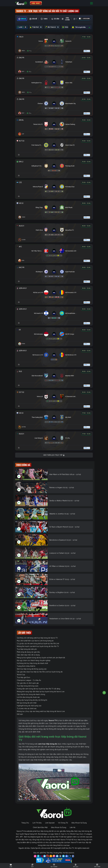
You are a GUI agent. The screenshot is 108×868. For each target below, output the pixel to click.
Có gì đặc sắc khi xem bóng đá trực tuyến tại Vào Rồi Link (38, 644)
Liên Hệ (73, 827)
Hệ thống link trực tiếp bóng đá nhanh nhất (32, 663)
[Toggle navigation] (91, 3)
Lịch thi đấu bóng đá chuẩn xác (28, 697)
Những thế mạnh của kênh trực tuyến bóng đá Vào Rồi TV (38, 646)
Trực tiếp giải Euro (24, 677)
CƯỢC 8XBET (36, 3)
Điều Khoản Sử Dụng (79, 823)
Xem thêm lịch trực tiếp (54, 455)
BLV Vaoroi (52, 27)
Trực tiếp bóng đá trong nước (28, 686)
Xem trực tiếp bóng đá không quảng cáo (32, 669)
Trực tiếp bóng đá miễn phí (27, 649)
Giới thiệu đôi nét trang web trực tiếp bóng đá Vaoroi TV (37, 638)
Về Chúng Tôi (63, 823)
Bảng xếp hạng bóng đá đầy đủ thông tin (32, 700)
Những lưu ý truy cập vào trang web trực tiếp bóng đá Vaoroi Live (41, 711)
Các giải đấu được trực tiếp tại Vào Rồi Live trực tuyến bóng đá (40, 672)
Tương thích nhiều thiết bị (26, 666)
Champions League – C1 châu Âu (29, 680)
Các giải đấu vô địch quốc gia (28, 683)
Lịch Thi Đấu (37, 823)
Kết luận (20, 714)
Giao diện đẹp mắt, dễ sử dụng (28, 655)
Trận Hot (36, 27)
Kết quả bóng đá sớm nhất (27, 703)
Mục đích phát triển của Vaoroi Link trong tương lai (35, 641)
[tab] (22, 19)
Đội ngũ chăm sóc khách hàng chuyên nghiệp (34, 660)
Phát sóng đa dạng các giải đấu (28, 652)
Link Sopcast (50, 823)
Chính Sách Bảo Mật (40, 827)
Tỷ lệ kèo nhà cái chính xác (27, 709)
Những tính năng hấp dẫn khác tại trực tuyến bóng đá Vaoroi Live (41, 692)
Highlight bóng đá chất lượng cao (29, 706)
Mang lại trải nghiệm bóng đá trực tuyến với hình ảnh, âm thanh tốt (41, 658)
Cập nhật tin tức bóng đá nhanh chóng (31, 694)
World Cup (21, 675)
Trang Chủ (25, 823)
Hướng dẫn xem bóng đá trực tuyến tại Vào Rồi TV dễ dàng (39, 689)
